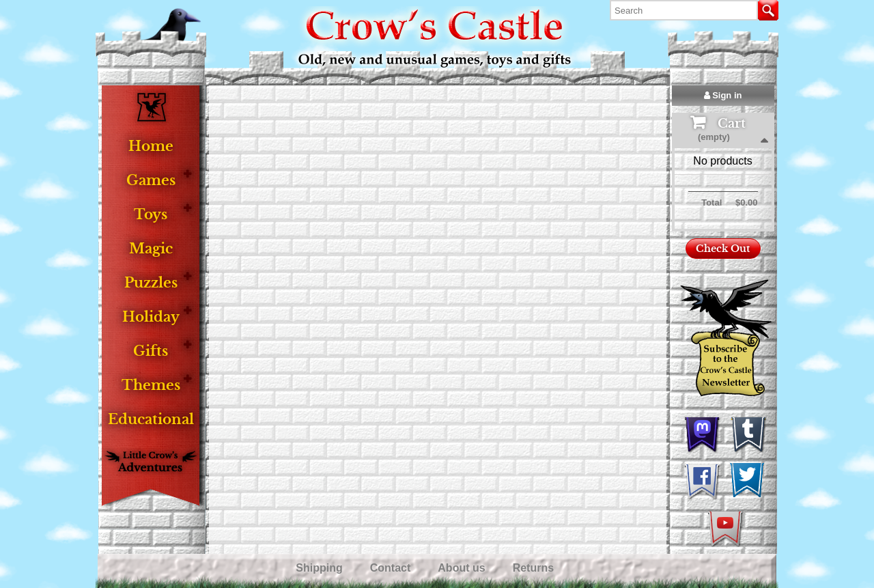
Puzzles (151, 283)
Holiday (151, 317)
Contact (392, 568)
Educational (151, 420)
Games (151, 181)
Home (151, 146)
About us (463, 568)
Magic (151, 249)
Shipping (321, 568)
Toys (151, 215)
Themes (151, 386)
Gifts (151, 351)
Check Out (723, 249)
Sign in (723, 95)
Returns (535, 568)
